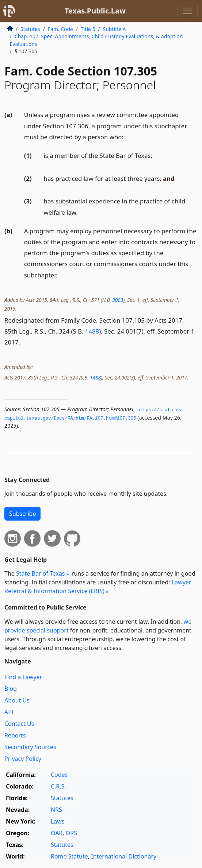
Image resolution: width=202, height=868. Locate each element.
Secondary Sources (30, 747)
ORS (71, 833)
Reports (15, 735)
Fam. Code (60, 29)
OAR (57, 833)
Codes (59, 775)
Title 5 (88, 29)
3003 (118, 300)
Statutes (30, 29)
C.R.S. (58, 786)
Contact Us (19, 724)
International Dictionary (124, 856)
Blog (11, 689)
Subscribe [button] (22, 514)
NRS (56, 810)
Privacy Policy (23, 759)
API (9, 712)
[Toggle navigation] (187, 11)
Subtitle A (115, 29)
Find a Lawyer (23, 677)
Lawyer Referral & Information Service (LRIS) (98, 587)
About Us (17, 700)
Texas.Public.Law (95, 11)
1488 (92, 331)
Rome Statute (69, 856)
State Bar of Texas (41, 573)
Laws (58, 821)
